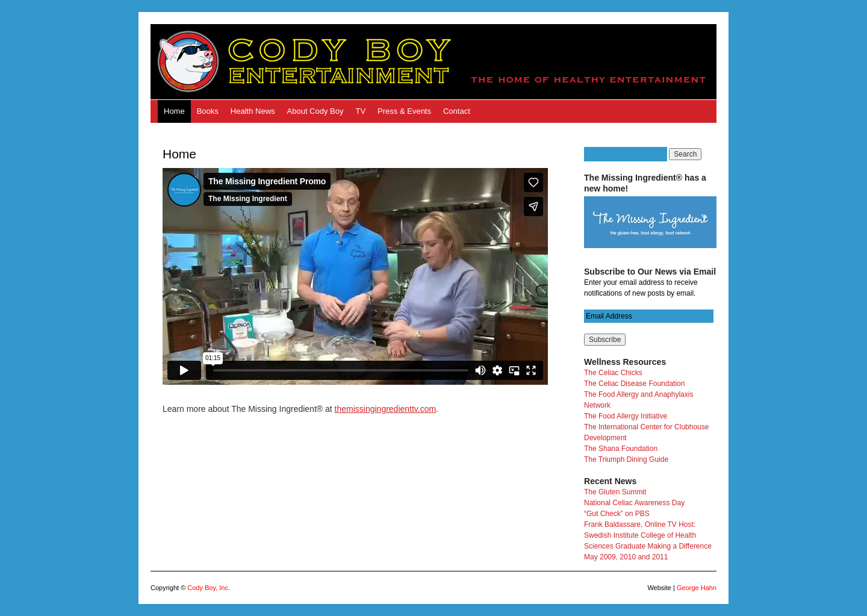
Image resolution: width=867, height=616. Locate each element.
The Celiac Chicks (613, 373)
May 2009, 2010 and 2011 (626, 557)
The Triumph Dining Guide (626, 459)
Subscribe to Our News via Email (650, 272)
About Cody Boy (315, 111)
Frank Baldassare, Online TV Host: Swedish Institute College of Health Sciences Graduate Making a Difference (648, 535)
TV (360, 111)
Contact (457, 111)
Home (174, 111)
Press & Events (404, 111)
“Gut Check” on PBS (617, 514)
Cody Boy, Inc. (209, 588)
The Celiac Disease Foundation (634, 384)
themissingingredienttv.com (386, 409)
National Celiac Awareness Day (634, 503)
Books (208, 111)
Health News (253, 111)
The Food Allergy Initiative (626, 416)
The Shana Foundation (621, 449)
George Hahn (697, 588)
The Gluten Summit (615, 492)
